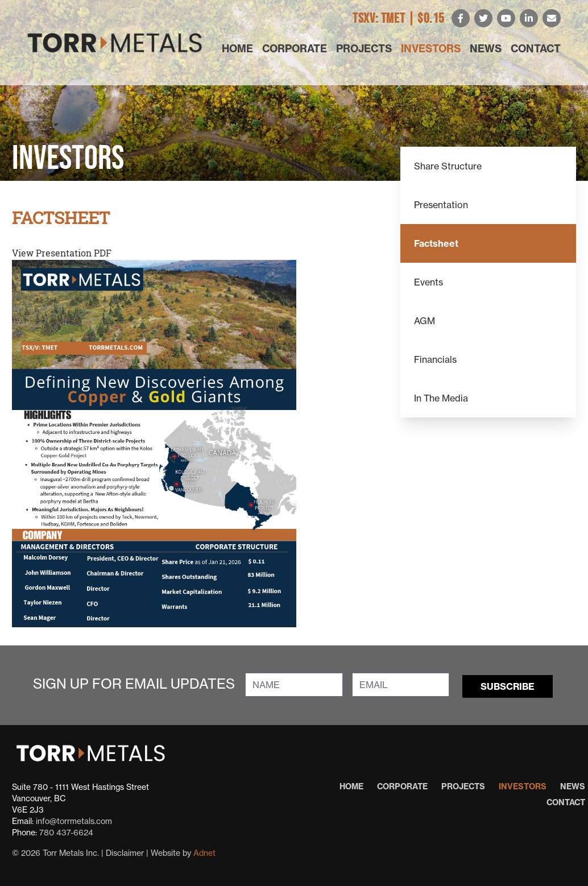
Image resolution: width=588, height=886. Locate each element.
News (486, 49)
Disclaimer (125, 853)
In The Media (441, 398)
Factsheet (436, 243)
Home (237, 49)
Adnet (204, 853)
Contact (536, 49)
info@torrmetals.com (74, 821)
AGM (425, 321)
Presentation (441, 205)
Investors (431, 49)
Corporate (295, 49)
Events (428, 282)
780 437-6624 (66, 833)
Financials (435, 359)
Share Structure (448, 166)
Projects (364, 49)
